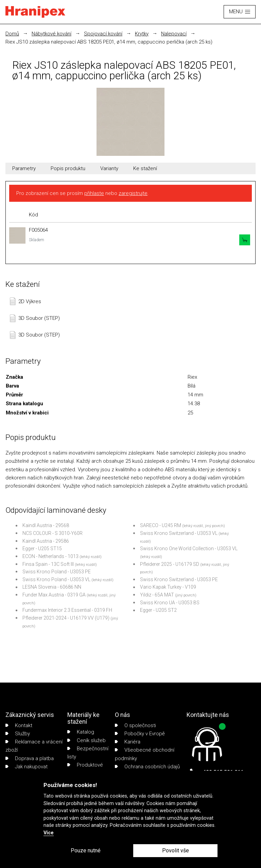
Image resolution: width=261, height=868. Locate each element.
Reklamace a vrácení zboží (34, 746)
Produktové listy (85, 769)
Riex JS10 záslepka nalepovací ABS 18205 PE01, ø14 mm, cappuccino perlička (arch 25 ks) (109, 42)
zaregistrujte (133, 193)
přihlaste (94, 193)
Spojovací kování (103, 34)
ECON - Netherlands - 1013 (50, 556)
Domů (12, 34)
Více (49, 833)
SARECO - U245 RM (161, 525)
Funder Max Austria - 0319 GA (54, 595)
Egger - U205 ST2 (158, 610)
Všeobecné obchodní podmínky (145, 754)
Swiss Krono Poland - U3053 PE (57, 572)
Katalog (81, 732)
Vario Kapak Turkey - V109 (168, 587)
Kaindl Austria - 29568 (46, 525)
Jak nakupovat (27, 767)
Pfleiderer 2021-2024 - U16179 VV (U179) (66, 618)
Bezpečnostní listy (88, 753)
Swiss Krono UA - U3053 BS (170, 603)
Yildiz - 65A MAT (157, 595)
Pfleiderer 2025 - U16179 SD (170, 564)
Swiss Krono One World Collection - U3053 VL (189, 548)
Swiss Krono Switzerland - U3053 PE (179, 579)
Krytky (142, 34)
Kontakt (19, 725)
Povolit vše (176, 850)
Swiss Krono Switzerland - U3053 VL (179, 533)
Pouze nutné (86, 850)
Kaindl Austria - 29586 (46, 541)
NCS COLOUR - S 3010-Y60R (53, 533)
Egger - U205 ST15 (42, 548)
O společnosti (135, 725)
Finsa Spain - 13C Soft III (48, 564)
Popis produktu (68, 168)
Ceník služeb (86, 740)
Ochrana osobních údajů (147, 767)
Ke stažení (145, 168)
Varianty (109, 168)
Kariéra (128, 742)
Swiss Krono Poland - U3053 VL (56, 579)
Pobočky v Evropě (140, 734)
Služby (18, 734)
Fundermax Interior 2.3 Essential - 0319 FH (67, 610)
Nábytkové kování (51, 34)
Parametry (24, 168)
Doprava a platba (30, 758)
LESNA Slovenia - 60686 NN (52, 587)
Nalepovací (174, 34)
